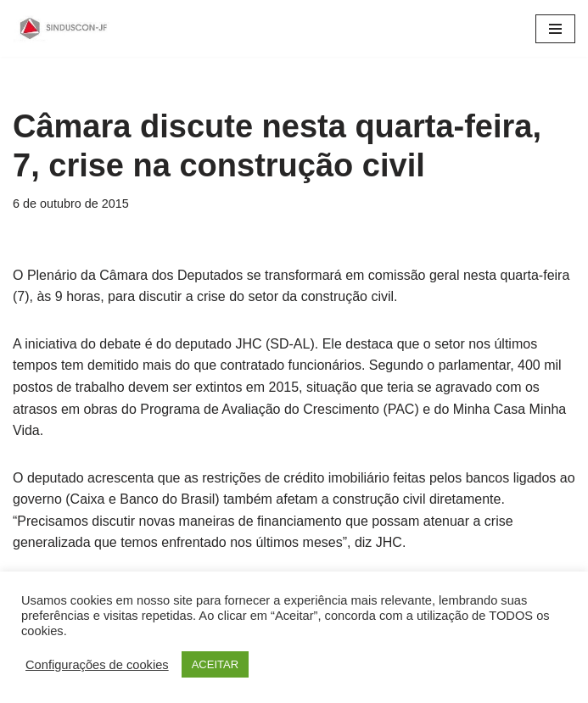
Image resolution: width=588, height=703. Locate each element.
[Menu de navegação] (555, 29)
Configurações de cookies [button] (97, 665)
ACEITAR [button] (215, 664)
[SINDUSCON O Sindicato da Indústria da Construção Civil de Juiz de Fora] (64, 28)
